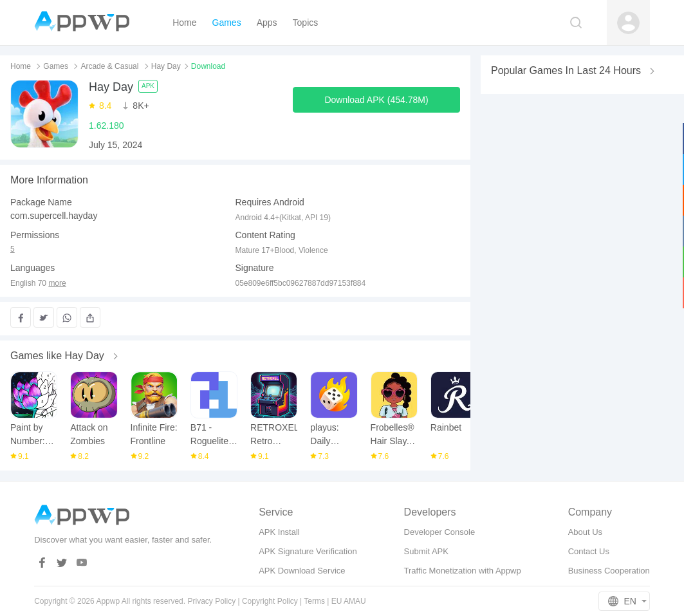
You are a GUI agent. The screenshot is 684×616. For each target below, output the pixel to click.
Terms (314, 601)
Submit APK (426, 551)
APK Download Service (302, 571)
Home (21, 66)
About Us (585, 532)
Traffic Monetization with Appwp (463, 571)
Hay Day (166, 66)
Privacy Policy (211, 601)
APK (148, 86)
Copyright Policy (270, 601)
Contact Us (589, 551)
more (57, 284)
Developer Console (440, 532)
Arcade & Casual (109, 66)
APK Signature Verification (308, 551)
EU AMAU (349, 601)
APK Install (279, 532)
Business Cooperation (609, 571)
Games (56, 66)
